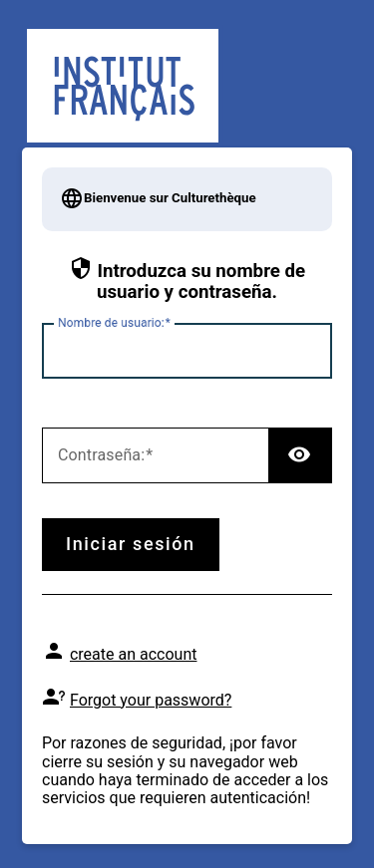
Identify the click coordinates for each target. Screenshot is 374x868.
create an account (134, 654)
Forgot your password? (151, 700)
